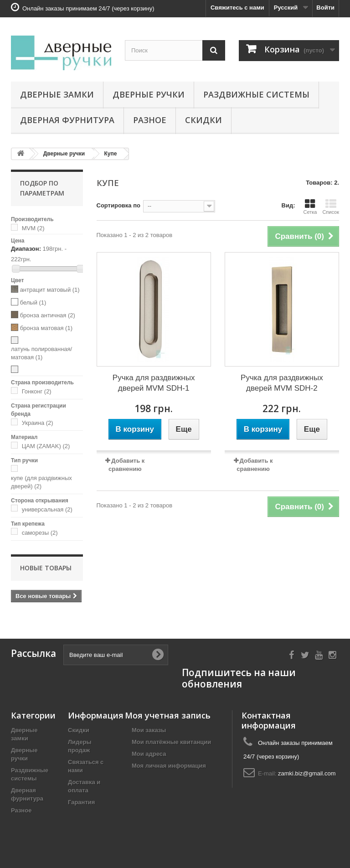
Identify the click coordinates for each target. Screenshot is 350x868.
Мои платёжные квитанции (171, 742)
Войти (325, 8)
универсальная (47, 509)
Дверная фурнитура (67, 120)
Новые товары (46, 568)
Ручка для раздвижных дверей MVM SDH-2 (282, 383)
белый (33, 302)
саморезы (40, 533)
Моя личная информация (169, 766)
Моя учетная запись (168, 715)
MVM (33, 228)
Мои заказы (149, 730)
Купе (111, 154)
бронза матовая (46, 328)
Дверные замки (57, 94)
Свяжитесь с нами (237, 8)
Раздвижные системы (256, 94)
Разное (150, 120)
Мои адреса (149, 754)
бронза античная (48, 315)
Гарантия (81, 802)
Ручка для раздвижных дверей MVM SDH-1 (154, 383)
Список (331, 207)
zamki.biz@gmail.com (307, 773)
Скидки (203, 120)
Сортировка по (118, 205)
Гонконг (37, 391)
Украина (38, 423)
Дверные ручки (149, 94)
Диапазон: (26, 249)
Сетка (310, 207)
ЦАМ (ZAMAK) (46, 446)
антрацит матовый (50, 290)
